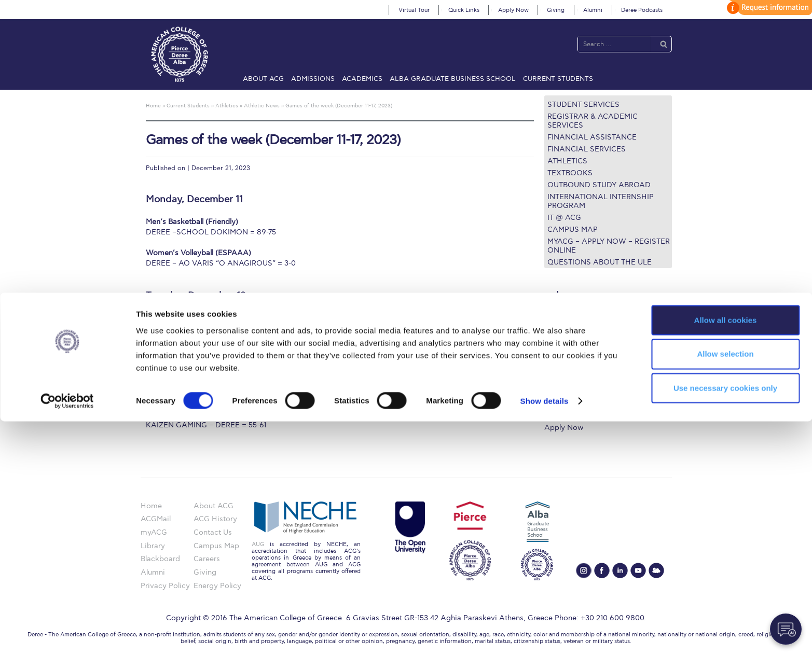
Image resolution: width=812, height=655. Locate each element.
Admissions (313, 79)
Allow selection (725, 587)
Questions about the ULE (600, 262)
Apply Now (513, 10)
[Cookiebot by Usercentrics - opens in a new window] (67, 635)
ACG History (215, 519)
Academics (362, 79)
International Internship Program (601, 201)
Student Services (583, 104)
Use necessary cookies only (725, 622)
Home (151, 506)
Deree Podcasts (642, 10)
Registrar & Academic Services (593, 121)
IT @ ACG (564, 218)
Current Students (558, 79)
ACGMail (156, 519)
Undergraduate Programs (588, 326)
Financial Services (587, 149)
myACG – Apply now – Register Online (609, 246)
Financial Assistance (592, 137)
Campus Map (573, 229)
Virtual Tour (414, 10)
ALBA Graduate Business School (453, 79)
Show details (545, 635)
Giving (556, 10)
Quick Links (464, 10)
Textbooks (570, 173)
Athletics (567, 161)
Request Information (580, 415)
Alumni (593, 10)
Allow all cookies (726, 553)
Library (556, 364)
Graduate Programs (578, 339)
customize (768, 8)
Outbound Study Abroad (599, 185)
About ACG (263, 79)
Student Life (565, 402)
